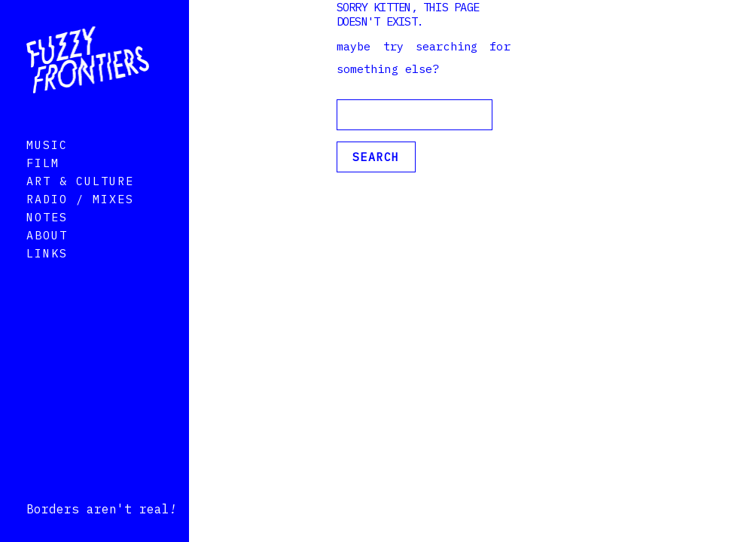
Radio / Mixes (80, 220)
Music (47, 166)
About (47, 256)
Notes (47, 238)
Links (47, 274)
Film (43, 184)
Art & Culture (80, 202)
